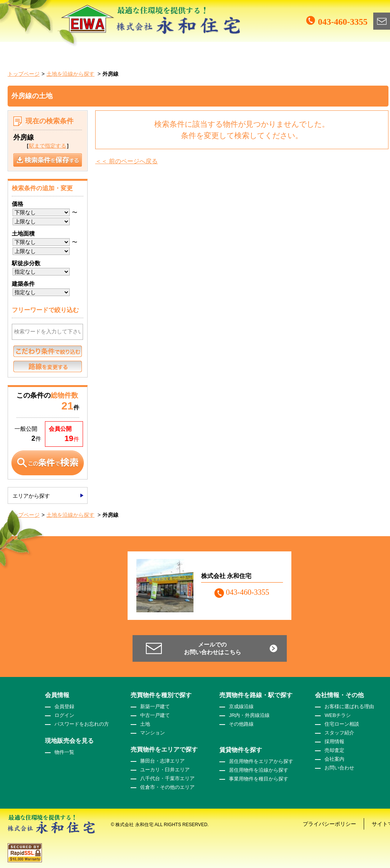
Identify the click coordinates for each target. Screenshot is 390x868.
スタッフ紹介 (339, 733)
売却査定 (334, 750)
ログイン (64, 715)
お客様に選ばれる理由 (349, 706)
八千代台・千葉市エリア (167, 778)
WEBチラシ (338, 715)
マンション (153, 733)
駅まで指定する (48, 146)
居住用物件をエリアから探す (261, 761)
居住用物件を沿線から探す (259, 770)
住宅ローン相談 (342, 724)
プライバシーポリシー (329, 824)
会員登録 (64, 706)
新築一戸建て (155, 706)
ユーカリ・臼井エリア (165, 770)
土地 (145, 724)
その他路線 (241, 724)
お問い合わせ (339, 768)
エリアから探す (31, 496)
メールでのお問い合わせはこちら (213, 648)
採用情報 (334, 741)
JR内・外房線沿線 (249, 715)
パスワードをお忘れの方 (82, 724)
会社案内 (334, 759)
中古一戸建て (155, 715)
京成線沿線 (241, 706)
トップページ (24, 74)
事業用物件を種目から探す (259, 779)
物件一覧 (64, 752)
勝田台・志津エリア (162, 761)
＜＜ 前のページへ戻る (126, 161)
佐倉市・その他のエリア (167, 787)
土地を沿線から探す (70, 74)
